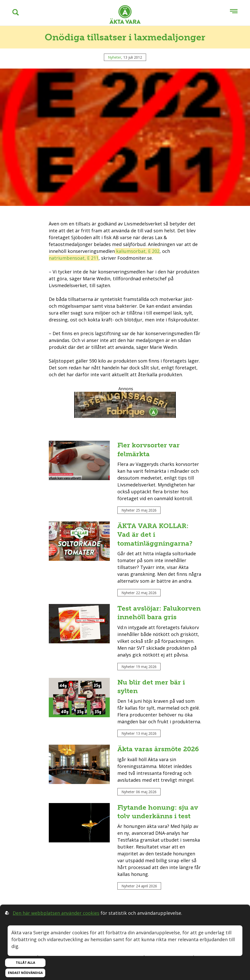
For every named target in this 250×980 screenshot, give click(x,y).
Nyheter (115, 57)
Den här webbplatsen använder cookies (56, 913)
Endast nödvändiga (25, 973)
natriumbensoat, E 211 (74, 258)
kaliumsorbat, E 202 (137, 251)
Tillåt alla (25, 963)
